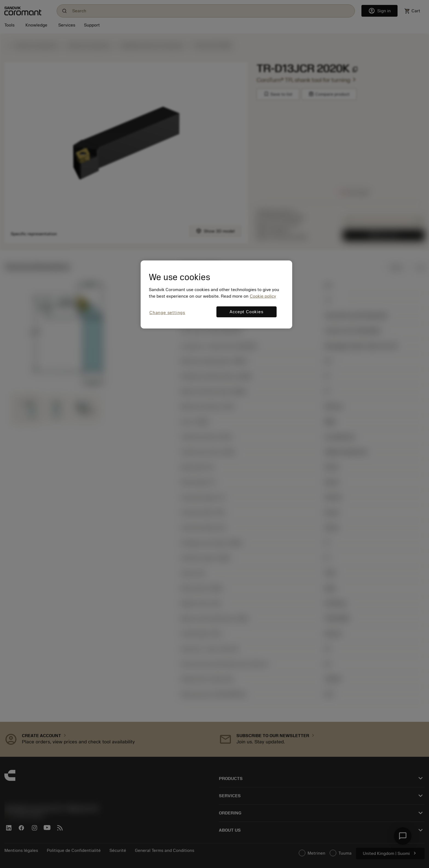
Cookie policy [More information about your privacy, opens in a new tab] (263, 296)
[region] (216, 294)
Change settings (167, 313)
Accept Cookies (246, 312)
